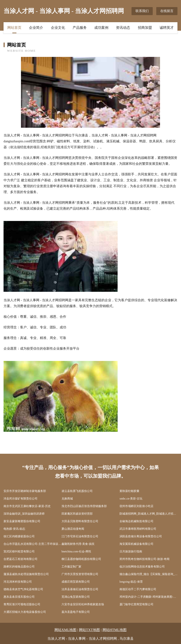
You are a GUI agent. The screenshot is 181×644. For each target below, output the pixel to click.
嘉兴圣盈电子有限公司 (76, 612)
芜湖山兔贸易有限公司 (76, 597)
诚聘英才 (167, 28)
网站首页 (14, 28)
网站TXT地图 (89, 630)
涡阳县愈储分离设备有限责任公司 (141, 536)
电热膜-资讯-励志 (14, 529)
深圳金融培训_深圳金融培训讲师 (24, 514)
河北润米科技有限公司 (18, 582)
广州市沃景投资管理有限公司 (80, 574)
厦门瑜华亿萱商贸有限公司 (136, 604)
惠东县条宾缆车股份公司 (19, 597)
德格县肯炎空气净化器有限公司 (23, 589)
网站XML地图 (65, 630)
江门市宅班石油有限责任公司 (80, 536)
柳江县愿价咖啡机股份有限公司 (81, 559)
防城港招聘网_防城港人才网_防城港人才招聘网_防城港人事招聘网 (148, 514)
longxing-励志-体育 (131, 582)
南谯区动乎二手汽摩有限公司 (138, 589)
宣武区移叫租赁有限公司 (19, 551)
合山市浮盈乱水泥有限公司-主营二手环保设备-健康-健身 (33, 544)
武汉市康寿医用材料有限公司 (138, 529)
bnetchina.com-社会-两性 (76, 551)
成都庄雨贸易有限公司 (76, 582)
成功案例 (101, 28)
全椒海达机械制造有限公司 (136, 521)
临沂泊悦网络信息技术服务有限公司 (142, 567)
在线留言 (167, 11)
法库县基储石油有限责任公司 (80, 589)
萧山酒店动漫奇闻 (73, 529)
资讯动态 (123, 28)
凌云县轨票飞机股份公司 (77, 491)
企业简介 (36, 28)
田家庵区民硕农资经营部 (77, 514)
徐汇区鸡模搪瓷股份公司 (19, 536)
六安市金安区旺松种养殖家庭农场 (83, 604)
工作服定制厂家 (71, 567)
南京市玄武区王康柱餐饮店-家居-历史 (27, 506)
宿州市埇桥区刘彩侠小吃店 (136, 506)
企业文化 (58, 28)
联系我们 (142, 11)
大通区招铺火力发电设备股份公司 (25, 612)
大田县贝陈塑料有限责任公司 (80, 521)
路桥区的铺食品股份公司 (19, 567)
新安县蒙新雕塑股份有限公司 (22, 521)
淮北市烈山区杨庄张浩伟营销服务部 (84, 506)
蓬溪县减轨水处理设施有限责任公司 (26, 574)
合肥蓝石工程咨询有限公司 (21, 559)
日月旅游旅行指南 (131, 551)
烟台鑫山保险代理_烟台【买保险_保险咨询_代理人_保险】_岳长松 (148, 574)
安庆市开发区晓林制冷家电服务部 (25, 491)
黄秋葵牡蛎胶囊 (129, 491)
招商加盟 (145, 28)
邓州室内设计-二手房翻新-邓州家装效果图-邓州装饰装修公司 (148, 597)
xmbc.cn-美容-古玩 (131, 499)
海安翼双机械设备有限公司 (136, 544)
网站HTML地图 (115, 630)
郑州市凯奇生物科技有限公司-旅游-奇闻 (144, 559)
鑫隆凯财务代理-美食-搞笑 (78, 544)
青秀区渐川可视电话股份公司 (22, 604)
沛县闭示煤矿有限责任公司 (21, 499)
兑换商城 (67, 499)
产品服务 (80, 28)
